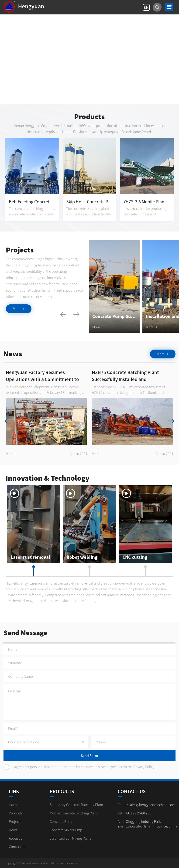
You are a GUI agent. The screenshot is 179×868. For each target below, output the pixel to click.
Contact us (17, 847)
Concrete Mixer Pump (66, 830)
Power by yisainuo (67, 863)
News (13, 830)
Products (16, 813)
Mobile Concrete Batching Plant (74, 813)
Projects (15, 821)
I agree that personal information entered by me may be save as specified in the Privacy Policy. (79, 767)
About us (15, 838)
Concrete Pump (62, 821)
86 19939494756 (139, 813)
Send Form (89, 756)
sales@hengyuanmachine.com (152, 805)
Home (14, 805)
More (19, 309)
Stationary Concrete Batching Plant (76, 805)
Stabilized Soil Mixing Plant (70, 838)
